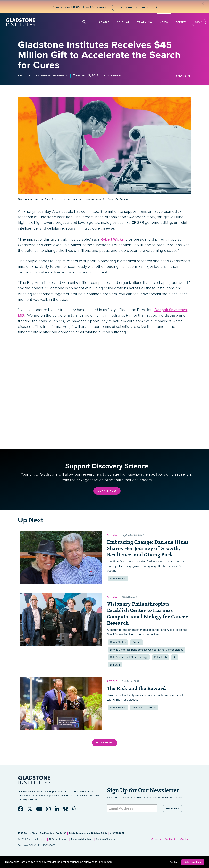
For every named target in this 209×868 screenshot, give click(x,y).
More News (105, 743)
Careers (156, 839)
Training (145, 22)
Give (199, 22)
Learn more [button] (106, 862)
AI (175, 657)
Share (184, 76)
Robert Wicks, (113, 239)
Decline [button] (174, 862)
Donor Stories (118, 579)
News (164, 22)
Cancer (137, 642)
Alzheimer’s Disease (144, 708)
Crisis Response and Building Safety (88, 833)
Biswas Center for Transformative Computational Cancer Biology (147, 650)
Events (181, 22)
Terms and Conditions (82, 839)
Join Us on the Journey (134, 7)
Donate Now (107, 491)
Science (123, 22)
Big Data (115, 665)
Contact (185, 839)
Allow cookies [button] (193, 862)
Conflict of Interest (105, 839)
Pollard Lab (160, 657)
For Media (170, 839)
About (104, 22)
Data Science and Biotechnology (129, 657)
